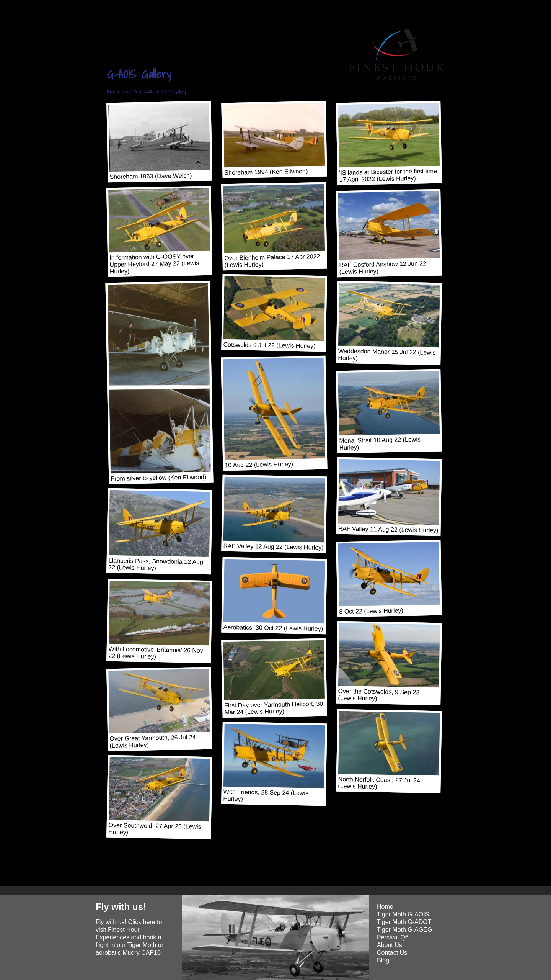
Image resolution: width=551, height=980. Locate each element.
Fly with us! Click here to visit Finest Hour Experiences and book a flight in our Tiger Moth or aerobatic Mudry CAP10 (130, 937)
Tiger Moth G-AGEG (404, 930)
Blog (383, 960)
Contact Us (392, 953)
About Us (390, 945)
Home (111, 92)
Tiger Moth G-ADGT (404, 922)
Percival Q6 (393, 937)
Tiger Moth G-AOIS (138, 92)
